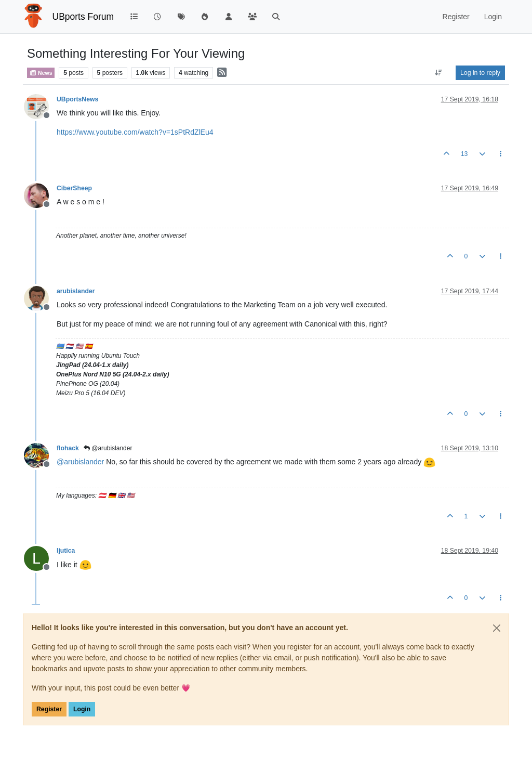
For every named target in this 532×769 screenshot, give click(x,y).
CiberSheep (74, 188)
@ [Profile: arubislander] (80, 462)
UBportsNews (77, 99)
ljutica (66, 551)
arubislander (76, 291)
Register (49, 709)
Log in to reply (480, 73)
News (41, 73)
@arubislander (108, 448)
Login (82, 709)
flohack (68, 448)
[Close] (497, 628)
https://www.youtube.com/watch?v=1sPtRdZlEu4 (135, 132)
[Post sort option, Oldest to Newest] (439, 73)
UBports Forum (83, 17)
